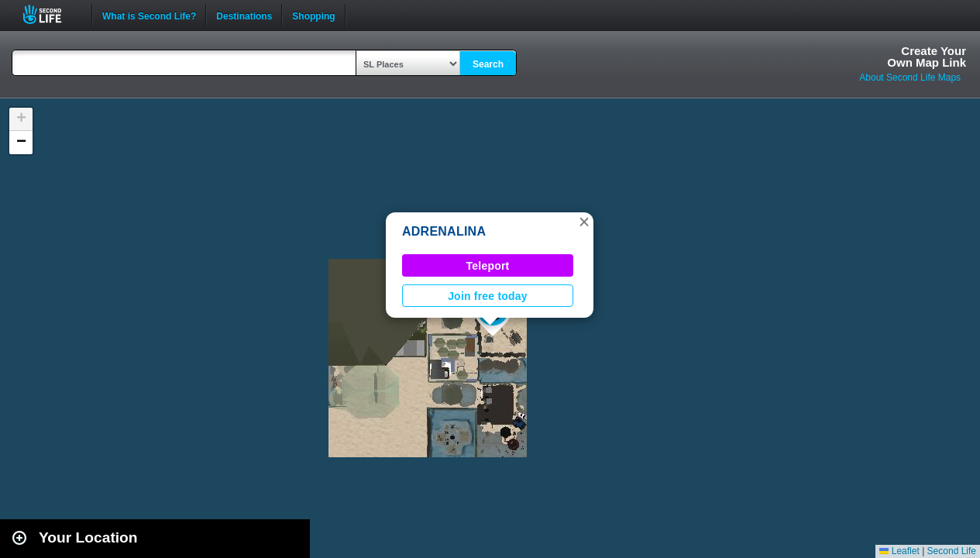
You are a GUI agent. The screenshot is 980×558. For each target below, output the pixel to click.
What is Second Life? (149, 15)
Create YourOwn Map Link (927, 57)
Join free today (488, 296)
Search (488, 64)
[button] (584, 222)
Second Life (51, 14)
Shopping (313, 15)
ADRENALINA (444, 231)
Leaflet (899, 551)
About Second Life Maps (910, 77)
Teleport (488, 266)
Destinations (244, 15)
